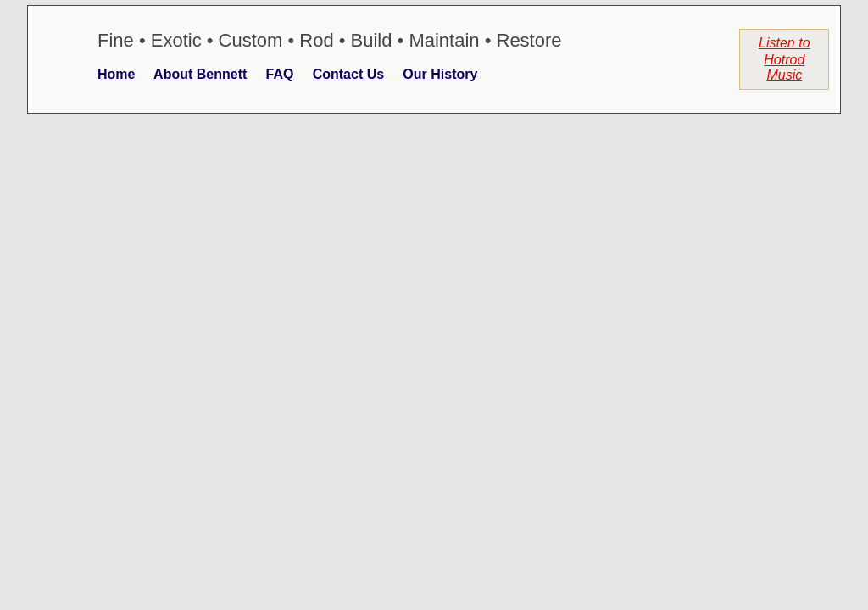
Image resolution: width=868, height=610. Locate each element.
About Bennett (200, 74)
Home (116, 74)
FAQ (280, 74)
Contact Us (348, 74)
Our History (440, 74)
